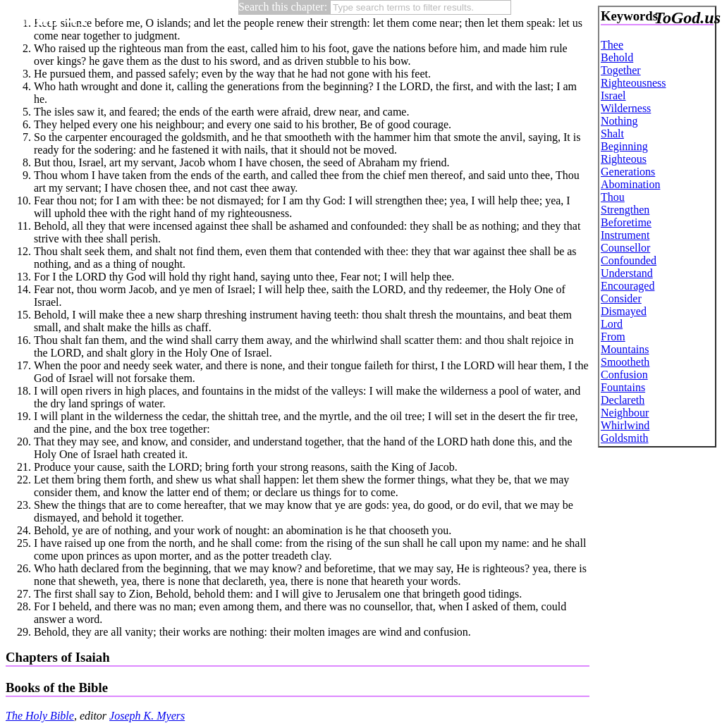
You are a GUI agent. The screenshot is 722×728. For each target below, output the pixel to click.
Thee (612, 45)
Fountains (623, 387)
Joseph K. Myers (147, 716)
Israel (613, 95)
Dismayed (624, 311)
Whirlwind (625, 425)
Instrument (625, 235)
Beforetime (626, 222)
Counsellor (625, 248)
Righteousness (633, 83)
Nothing (619, 121)
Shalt (612, 134)
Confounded (629, 260)
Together (621, 70)
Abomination (630, 184)
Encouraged (628, 286)
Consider (621, 298)
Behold (617, 57)
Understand (627, 273)
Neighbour (625, 413)
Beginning (624, 146)
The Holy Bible (40, 716)
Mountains (625, 349)
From (613, 337)
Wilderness (626, 108)
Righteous (624, 159)
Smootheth (625, 362)
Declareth (623, 400)
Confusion (624, 375)
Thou (613, 197)
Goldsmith (625, 438)
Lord (612, 324)
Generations (628, 172)
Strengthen (625, 210)
